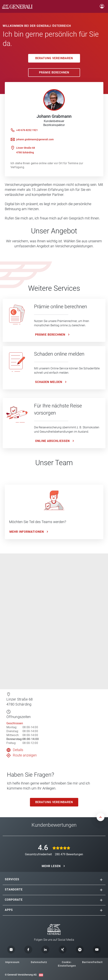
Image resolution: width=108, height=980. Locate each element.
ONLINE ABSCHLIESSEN (52, 441)
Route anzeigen (25, 755)
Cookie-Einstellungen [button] (67, 964)
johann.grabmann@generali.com (35, 139)
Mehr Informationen (27, 532)
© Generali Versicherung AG (21, 975)
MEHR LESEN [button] (51, 866)
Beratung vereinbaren (54, 58)
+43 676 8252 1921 (27, 130)
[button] (101, 880)
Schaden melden (49, 382)
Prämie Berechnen (54, 72)
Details (18, 750)
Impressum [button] (12, 962)
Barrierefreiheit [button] (92, 962)
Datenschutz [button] (39, 962)
